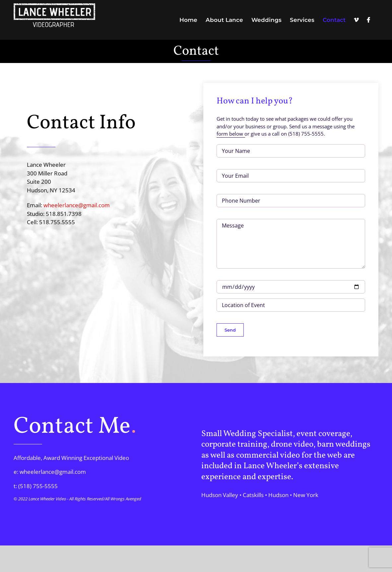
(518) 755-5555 (38, 486)
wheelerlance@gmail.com (77, 205)
